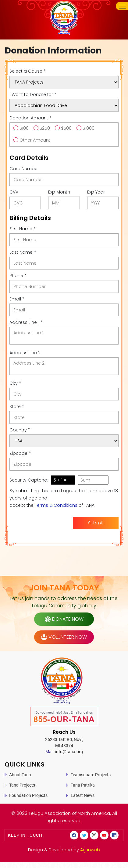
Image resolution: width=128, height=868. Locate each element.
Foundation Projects (28, 795)
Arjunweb (90, 850)
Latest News (83, 795)
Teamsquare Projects (91, 775)
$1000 (89, 128)
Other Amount (35, 140)
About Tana (20, 775)
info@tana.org (64, 752)
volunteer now (64, 637)
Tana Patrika (83, 785)
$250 (45, 128)
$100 (24, 128)
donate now (64, 619)
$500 (66, 128)
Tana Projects (22, 785)
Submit (96, 523)
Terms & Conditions (56, 505)
